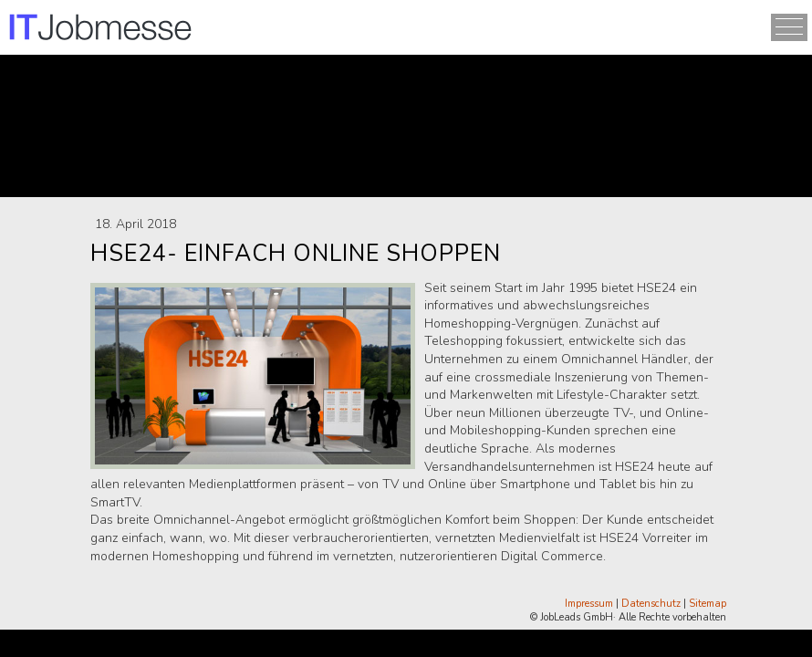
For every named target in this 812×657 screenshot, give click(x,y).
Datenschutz (651, 604)
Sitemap (708, 604)
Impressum (589, 604)
